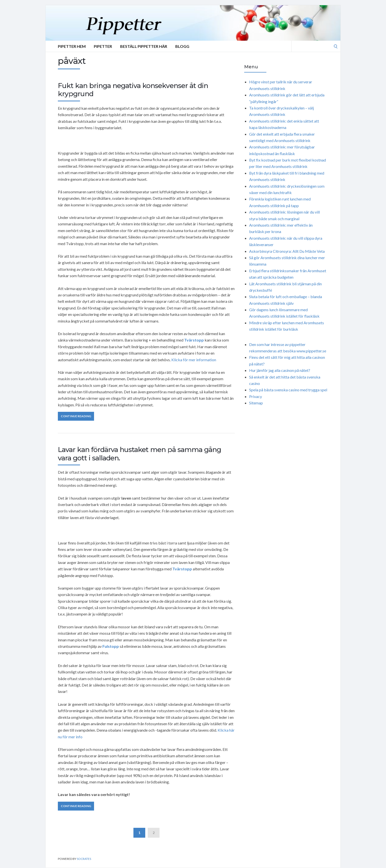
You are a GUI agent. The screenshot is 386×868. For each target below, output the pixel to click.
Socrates (84, 859)
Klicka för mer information (194, 360)
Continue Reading (76, 416)
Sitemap (256, 403)
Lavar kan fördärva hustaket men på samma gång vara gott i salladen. (139, 454)
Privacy (256, 396)
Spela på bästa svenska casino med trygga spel (288, 390)
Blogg (182, 46)
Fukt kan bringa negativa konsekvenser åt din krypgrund (133, 90)
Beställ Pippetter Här (144, 46)
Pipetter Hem (72, 46)
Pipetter (103, 46)
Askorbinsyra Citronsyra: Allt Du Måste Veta (287, 251)
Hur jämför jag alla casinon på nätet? (280, 370)
